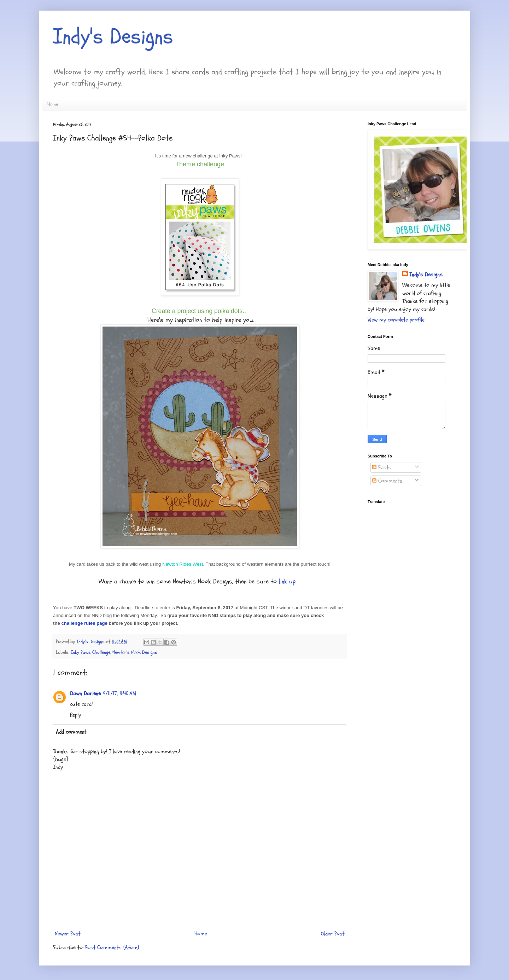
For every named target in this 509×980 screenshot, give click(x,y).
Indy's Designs (113, 36)
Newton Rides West (183, 564)
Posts (382, 467)
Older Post (333, 934)
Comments (387, 481)
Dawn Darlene (85, 693)
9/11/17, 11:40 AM (119, 693)
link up (286, 581)
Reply (75, 715)
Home (53, 104)
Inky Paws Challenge (90, 652)
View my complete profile (396, 320)
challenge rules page (84, 623)
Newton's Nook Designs (135, 652)
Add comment (71, 732)
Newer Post (68, 934)
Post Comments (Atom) (112, 947)
